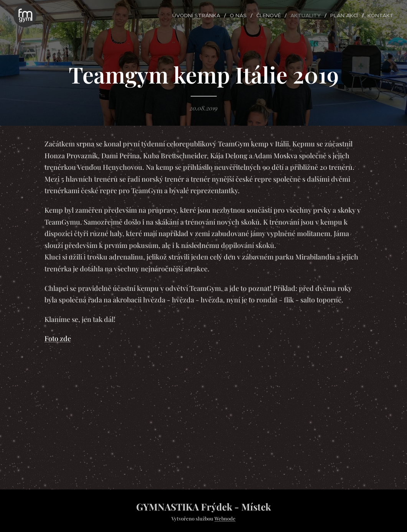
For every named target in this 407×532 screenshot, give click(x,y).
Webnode (225, 518)
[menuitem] (209, 16)
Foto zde (58, 338)
